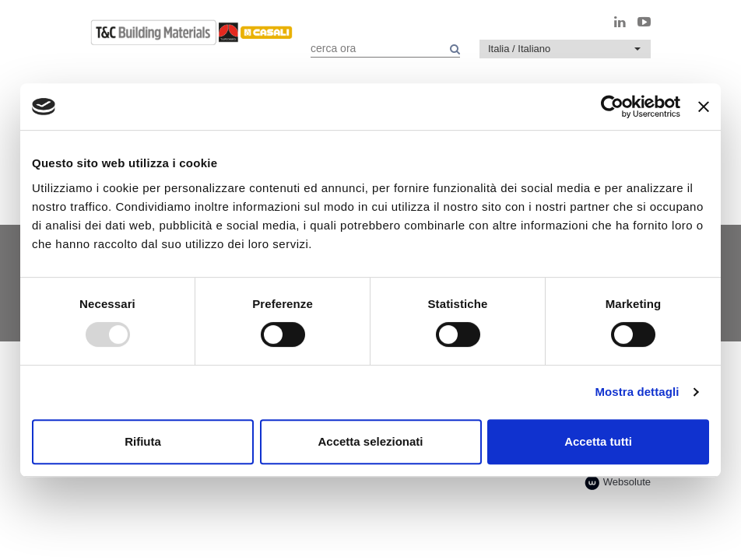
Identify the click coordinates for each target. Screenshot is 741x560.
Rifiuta (143, 441)
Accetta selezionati (370, 441)
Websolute (618, 483)
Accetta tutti (598, 441)
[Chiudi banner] (704, 107)
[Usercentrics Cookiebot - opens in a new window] (612, 107)
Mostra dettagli (637, 392)
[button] (565, 49)
